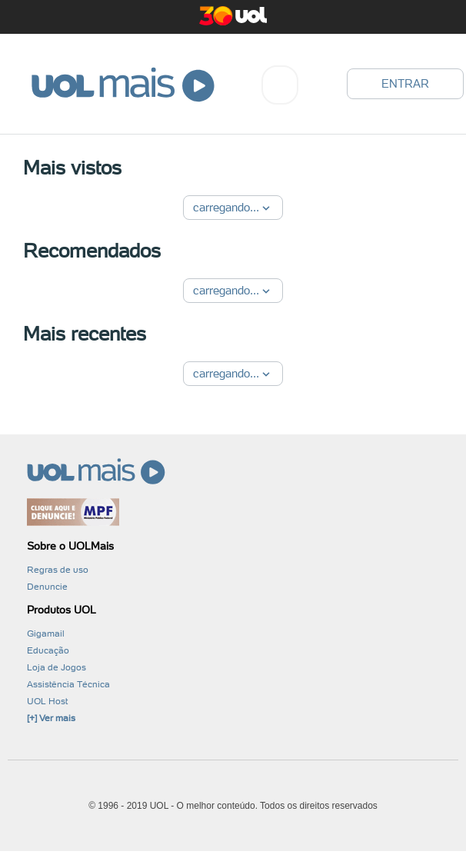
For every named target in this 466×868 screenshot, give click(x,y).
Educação (48, 650)
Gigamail (46, 634)
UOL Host (47, 701)
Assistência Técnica (68, 684)
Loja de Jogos (57, 667)
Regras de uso (58, 570)
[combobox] (280, 85)
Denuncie (47, 587)
